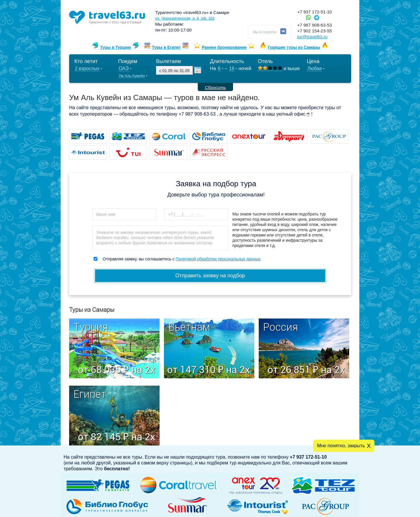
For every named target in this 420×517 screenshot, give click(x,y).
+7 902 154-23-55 (315, 31)
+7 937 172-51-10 (315, 12)
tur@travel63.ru (312, 37)
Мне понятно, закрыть (341, 446)
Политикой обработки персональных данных (218, 259)
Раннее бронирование (224, 47)
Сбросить (215, 87)
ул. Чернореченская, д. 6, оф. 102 (185, 18)
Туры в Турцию (116, 47)
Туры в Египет (166, 47)
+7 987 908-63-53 (315, 25)
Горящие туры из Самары (294, 47)
